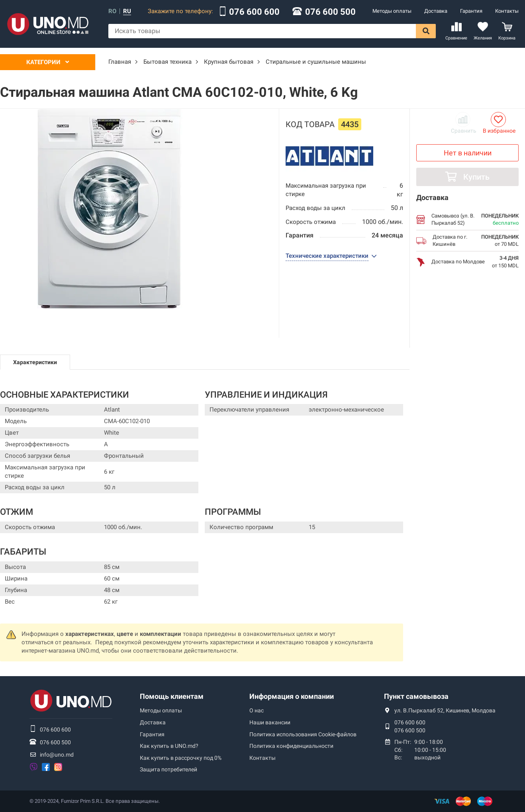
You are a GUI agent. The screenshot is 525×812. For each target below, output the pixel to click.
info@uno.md (57, 755)
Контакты (507, 11)
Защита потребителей (168, 769)
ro (112, 11)
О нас (257, 710)
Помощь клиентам (172, 696)
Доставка (436, 11)
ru (127, 11)
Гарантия (471, 11)
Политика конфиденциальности (291, 746)
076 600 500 (330, 12)
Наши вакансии (270, 722)
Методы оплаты (392, 11)
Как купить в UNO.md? (169, 746)
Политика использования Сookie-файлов (303, 734)
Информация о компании (292, 696)
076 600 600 (254, 12)
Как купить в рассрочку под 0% (181, 758)
